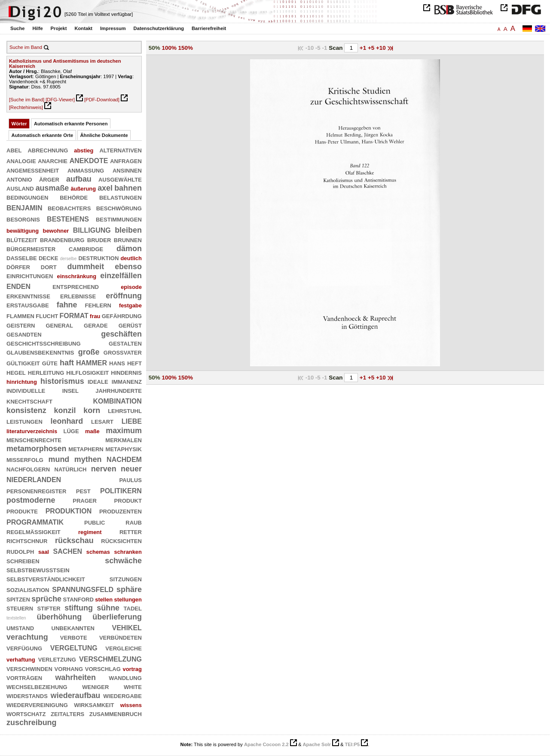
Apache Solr (317, 744)
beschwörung (119, 208)
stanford (78, 599)
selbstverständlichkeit (46, 579)
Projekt (59, 28)
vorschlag (103, 668)
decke (49, 258)
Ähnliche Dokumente (104, 135)
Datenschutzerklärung (159, 28)
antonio (19, 179)
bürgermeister (31, 249)
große (89, 352)
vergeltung (74, 647)
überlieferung (117, 617)
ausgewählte (120, 179)
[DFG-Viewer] (60, 100)
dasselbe (22, 258)
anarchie (53, 161)
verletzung (57, 659)
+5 (372, 48)
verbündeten (121, 637)
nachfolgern (28, 469)
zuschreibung (32, 723)
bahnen (128, 188)
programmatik (35, 521)
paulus (130, 480)
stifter (49, 608)
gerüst (130, 325)
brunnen (128, 240)
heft (134, 363)
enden (18, 286)
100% (169, 48)
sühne (108, 608)
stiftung (79, 608)
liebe (132, 421)
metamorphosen (36, 449)
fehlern (98, 305)
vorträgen (24, 677)
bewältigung (23, 231)
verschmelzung (110, 658)
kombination (117, 400)
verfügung (24, 648)
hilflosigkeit (87, 372)
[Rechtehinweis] (26, 107)
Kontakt (83, 28)
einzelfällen (121, 276)
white (133, 686)
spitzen (18, 599)
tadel (133, 608)
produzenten (121, 511)
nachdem (124, 459)
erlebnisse (78, 296)
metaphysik (124, 449)
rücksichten (121, 540)
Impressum (113, 28)
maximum (124, 431)
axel (105, 188)
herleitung (46, 372)
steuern (20, 608)
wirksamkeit (94, 704)
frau (95, 316)
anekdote (89, 160)
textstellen (16, 618)
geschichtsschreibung (44, 343)
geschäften (121, 334)
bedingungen (27, 197)
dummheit (86, 267)
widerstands (27, 695)
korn (92, 410)
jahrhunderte (119, 390)
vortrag (132, 669)
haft (67, 363)
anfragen (126, 161)
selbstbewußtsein (38, 570)
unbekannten (73, 628)
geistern (21, 325)
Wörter (19, 124)
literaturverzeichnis (32, 431)
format (74, 315)
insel (70, 390)
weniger (95, 686)
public (95, 522)
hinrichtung (22, 382)
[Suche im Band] (27, 100)
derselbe (69, 259)
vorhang (69, 668)
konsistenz (26, 410)
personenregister (36, 491)
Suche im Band (26, 47)
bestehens (68, 218)
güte (50, 363)
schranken (128, 552)
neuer (131, 469)
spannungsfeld (83, 589)
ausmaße (52, 188)
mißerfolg (25, 459)
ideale (98, 381)
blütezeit (22, 240)
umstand (20, 628)
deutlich (131, 258)
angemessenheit (33, 170)
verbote (74, 637)
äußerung (83, 189)
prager (85, 500)
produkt (128, 500)
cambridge (86, 249)
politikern (121, 490)
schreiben (23, 561)
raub (134, 522)
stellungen (128, 600)
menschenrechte (34, 440)
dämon (129, 249)
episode (131, 287)
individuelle (26, 390)
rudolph (20, 551)
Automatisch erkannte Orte (43, 135)
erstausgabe (28, 305)
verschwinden (29, 668)
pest (83, 491)
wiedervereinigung (37, 704)
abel (14, 150)
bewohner (56, 231)
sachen (68, 551)
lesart (102, 421)
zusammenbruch (116, 713)
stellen (104, 600)
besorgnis (23, 219)
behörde (74, 197)
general (59, 325)
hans (117, 363)
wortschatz (26, 713)
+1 (364, 48)
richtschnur (27, 540)
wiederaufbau (76, 695)
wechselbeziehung (37, 686)
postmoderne (31, 500)
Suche (18, 28)
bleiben (128, 230)
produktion (69, 510)
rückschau (74, 540)
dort (49, 267)
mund (59, 459)
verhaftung (21, 660)
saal (44, 552)
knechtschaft (29, 401)
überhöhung (60, 617)
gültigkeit (23, 363)
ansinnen (127, 170)
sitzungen (126, 579)
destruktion (98, 258)
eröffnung (124, 296)
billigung (92, 229)
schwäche (123, 561)
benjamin (24, 207)
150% (186, 48)
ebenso (128, 267)
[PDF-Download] (102, 100)
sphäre (129, 589)
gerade (96, 325)
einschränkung (77, 276)
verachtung (27, 637)
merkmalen (124, 440)
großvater (123, 352)
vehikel (127, 627)
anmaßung (86, 170)
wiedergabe (122, 695)
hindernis (126, 372)
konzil (65, 410)
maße (92, 431)
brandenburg (62, 240)
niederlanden (34, 479)
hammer (92, 362)
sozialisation (28, 589)
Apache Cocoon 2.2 (266, 744)
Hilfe (37, 28)
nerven (104, 469)
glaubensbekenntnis (40, 352)
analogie (21, 161)
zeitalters (67, 713)
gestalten (125, 343)
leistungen (24, 421)
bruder (99, 240)
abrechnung (48, 150)
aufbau (79, 179)
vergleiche (124, 648)
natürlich (71, 469)
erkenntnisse (28, 296)
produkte (22, 511)
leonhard (67, 421)
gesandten (24, 334)
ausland (20, 188)
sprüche (46, 599)
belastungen (121, 197)
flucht (47, 316)
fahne (67, 305)
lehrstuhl (125, 410)
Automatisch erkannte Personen (71, 124)
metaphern (86, 449)
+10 (382, 48)
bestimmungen (119, 219)
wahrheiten (75, 677)
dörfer (18, 267)
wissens (131, 705)
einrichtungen (30, 276)
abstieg (84, 150)
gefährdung (122, 316)
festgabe (130, 305)
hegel (16, 372)
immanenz (127, 381)
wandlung (125, 677)
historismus (62, 381)
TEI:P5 (352, 744)
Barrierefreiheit (209, 28)
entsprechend (76, 286)
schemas (98, 552)
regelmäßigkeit (34, 531)
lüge (71, 431)
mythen (88, 459)
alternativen (120, 150)
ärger (49, 179)
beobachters (69, 208)
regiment (90, 532)
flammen (20, 316)
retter (131, 531)
